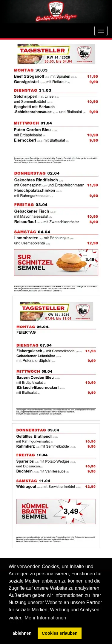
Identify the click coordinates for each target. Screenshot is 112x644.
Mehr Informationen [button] (46, 618)
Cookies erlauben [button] (60, 633)
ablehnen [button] (22, 633)
